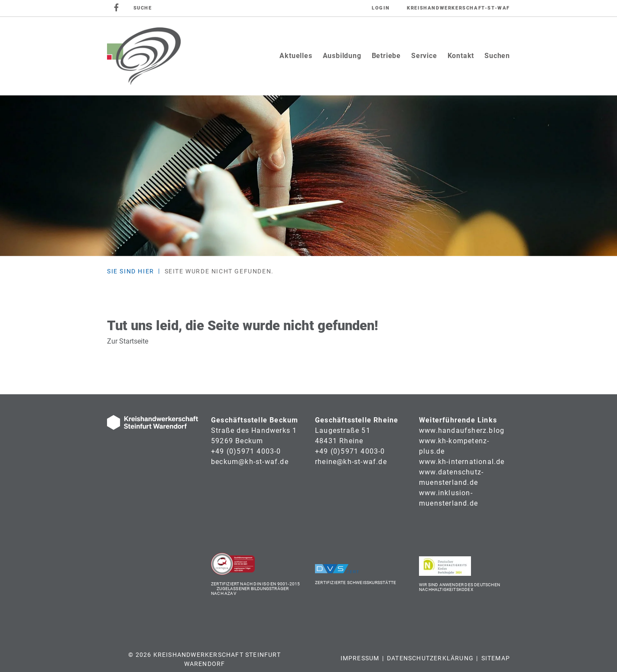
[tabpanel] (308, 176)
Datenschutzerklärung (430, 658)
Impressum (360, 658)
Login (381, 8)
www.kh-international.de (462, 462)
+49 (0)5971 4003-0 (246, 451)
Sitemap (496, 658)
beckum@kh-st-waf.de (250, 462)
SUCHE (143, 8)
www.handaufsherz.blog (462, 430)
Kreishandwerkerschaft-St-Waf (458, 8)
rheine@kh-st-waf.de (351, 462)
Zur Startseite (128, 341)
